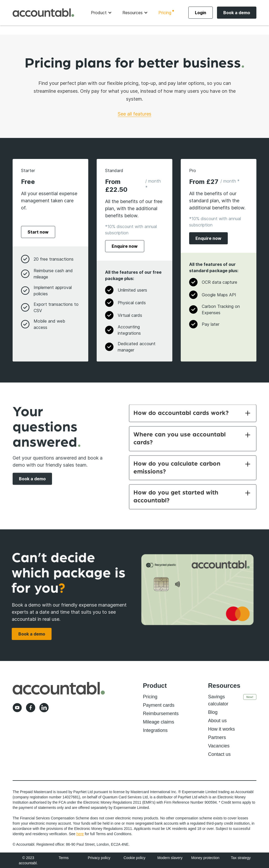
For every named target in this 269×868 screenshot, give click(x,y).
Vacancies (219, 746)
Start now (38, 232)
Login (201, 13)
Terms (64, 858)
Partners (217, 737)
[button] (101, 13)
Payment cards (159, 705)
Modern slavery (170, 858)
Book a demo (237, 13)
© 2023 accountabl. (28, 860)
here (80, 834)
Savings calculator (218, 700)
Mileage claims (159, 722)
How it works (221, 729)
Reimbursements (161, 714)
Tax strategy (241, 858)
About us (217, 721)
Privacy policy (99, 858)
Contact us (219, 754)
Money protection (205, 858)
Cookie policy (134, 858)
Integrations (155, 730)
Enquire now (125, 246)
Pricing (165, 13)
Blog (213, 712)
